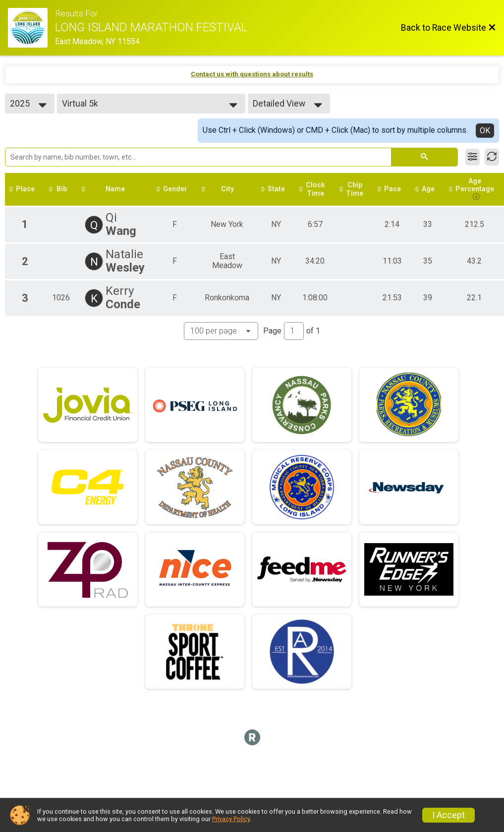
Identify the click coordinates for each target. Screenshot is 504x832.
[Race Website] (31, 28)
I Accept (448, 815)
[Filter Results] (473, 157)
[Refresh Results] (492, 157)
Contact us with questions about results (252, 74)
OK (485, 131)
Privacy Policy (231, 819)
